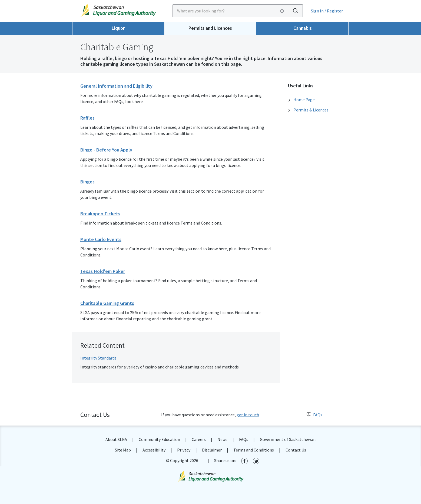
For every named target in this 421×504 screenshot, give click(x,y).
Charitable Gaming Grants (107, 303)
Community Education (159, 439)
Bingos (87, 182)
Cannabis (303, 28)
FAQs (314, 415)
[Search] (296, 11)
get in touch (248, 415)
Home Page (304, 100)
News (222, 439)
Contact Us (296, 450)
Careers (199, 439)
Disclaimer (212, 450)
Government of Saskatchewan (288, 439)
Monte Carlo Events (101, 239)
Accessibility (154, 450)
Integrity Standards (98, 358)
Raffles (87, 118)
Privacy (184, 450)
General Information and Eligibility (116, 86)
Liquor (118, 28)
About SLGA (116, 439)
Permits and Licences (210, 28)
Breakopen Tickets (100, 214)
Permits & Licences (311, 110)
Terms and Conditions (254, 450)
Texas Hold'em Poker (103, 271)
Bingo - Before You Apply (106, 150)
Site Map (123, 450)
